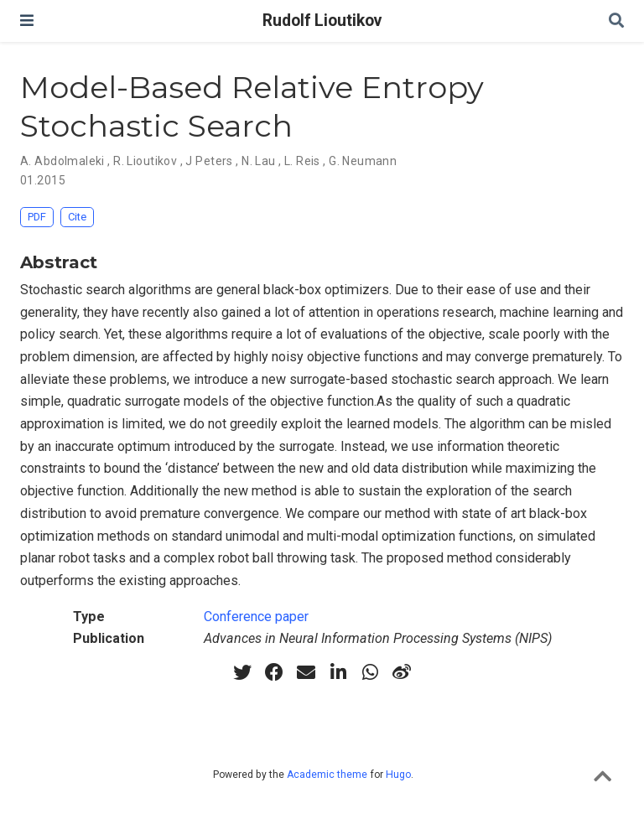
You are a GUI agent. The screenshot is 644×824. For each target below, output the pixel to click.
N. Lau (259, 161)
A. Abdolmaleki (62, 161)
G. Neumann (363, 161)
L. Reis (302, 161)
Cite (77, 217)
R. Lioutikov (145, 161)
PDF (37, 217)
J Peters (209, 161)
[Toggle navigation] (27, 21)
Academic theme (327, 775)
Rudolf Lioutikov (322, 21)
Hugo (398, 775)
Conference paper (256, 617)
